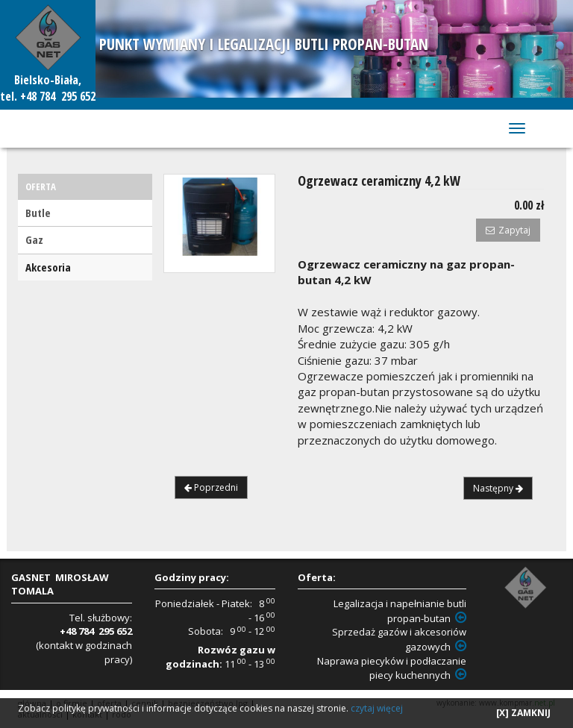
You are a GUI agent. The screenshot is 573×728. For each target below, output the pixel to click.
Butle (38, 213)
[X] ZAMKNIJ (523, 713)
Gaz (34, 239)
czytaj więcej (377, 708)
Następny (498, 488)
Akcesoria (48, 267)
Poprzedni (211, 487)
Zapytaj (508, 230)
